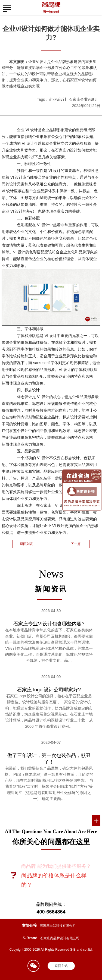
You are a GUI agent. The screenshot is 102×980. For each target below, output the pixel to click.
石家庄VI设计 (66, 150)
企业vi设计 (58, 99)
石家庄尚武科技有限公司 (58, 926)
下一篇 (76, 544)
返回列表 (26, 544)
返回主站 (61, 966)
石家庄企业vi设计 (84, 99)
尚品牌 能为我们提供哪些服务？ (56, 866)
